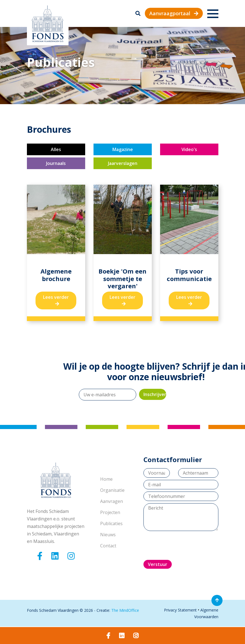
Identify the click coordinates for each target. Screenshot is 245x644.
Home (106, 479)
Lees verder (56, 300)
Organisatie (112, 490)
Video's (189, 149)
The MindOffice (125, 610)
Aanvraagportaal (174, 13)
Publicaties (111, 523)
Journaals (56, 163)
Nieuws (108, 535)
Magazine (123, 149)
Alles (56, 149)
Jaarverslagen (123, 163)
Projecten (110, 512)
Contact (108, 546)
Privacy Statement (180, 610)
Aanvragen (112, 501)
